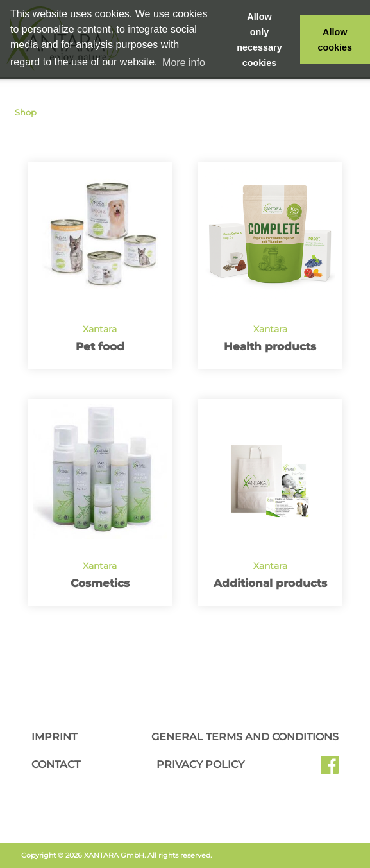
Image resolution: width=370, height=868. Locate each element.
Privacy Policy (200, 764)
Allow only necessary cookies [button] (259, 40)
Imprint (54, 737)
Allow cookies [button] (335, 40)
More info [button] (184, 63)
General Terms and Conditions (245, 737)
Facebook (330, 769)
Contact (56, 764)
